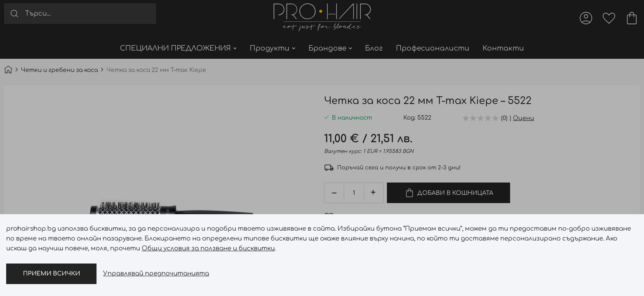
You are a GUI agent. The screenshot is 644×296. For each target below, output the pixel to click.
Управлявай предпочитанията (156, 274)
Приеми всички (52, 274)
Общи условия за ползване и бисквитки (208, 249)
